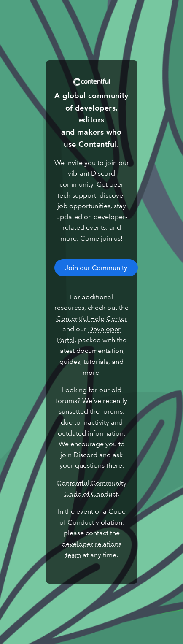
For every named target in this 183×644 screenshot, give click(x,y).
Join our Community (96, 268)
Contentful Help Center (92, 318)
